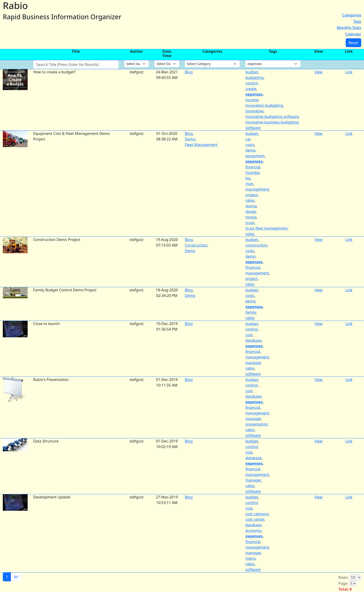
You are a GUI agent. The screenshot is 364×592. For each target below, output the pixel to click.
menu (250, 558)
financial (253, 167)
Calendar (353, 34)
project (251, 195)
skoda (251, 211)
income (252, 100)
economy (253, 530)
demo (250, 150)
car (248, 139)
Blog (189, 72)
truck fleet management (266, 228)
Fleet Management (201, 145)
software (253, 374)
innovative (254, 111)
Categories (352, 15)
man (249, 184)
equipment (255, 156)
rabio (250, 200)
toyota (251, 217)
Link (349, 72)
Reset (353, 43)
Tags (357, 21)
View (318, 72)
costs (250, 145)
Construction (196, 245)
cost (249, 335)
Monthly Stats (349, 28)
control (252, 83)
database (253, 340)
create (251, 89)
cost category (257, 514)
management (257, 189)
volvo (250, 234)
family (251, 312)
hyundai (252, 172)
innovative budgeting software (272, 117)
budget (252, 72)
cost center (255, 519)
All (16, 577)
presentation (257, 424)
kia (248, 178)
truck (250, 223)
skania (251, 206)
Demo (190, 139)
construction (256, 245)
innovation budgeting (264, 105)
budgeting (254, 78)
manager (253, 363)
